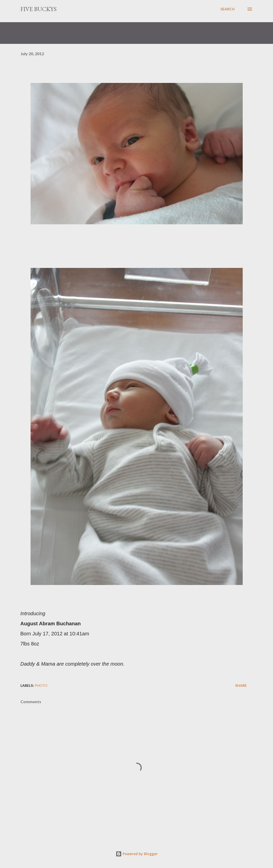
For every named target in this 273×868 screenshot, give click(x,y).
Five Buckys (39, 9)
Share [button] (241, 685)
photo (41, 685)
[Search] (228, 9)
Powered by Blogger (137, 854)
